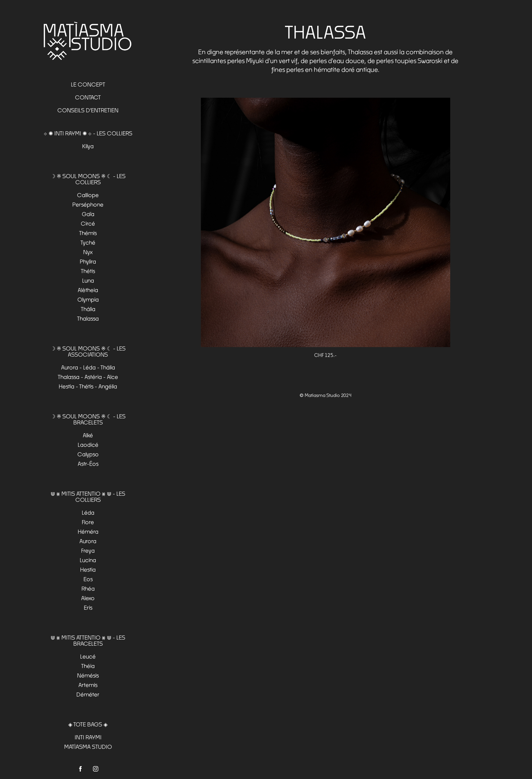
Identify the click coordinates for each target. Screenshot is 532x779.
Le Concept (88, 84)
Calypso (88, 454)
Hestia (88, 569)
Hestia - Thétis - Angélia (88, 386)
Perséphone (88, 204)
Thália (88, 309)
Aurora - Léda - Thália (88, 367)
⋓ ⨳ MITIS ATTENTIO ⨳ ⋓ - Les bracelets (88, 640)
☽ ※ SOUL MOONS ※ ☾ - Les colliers (88, 179)
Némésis (88, 675)
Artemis (88, 685)
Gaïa (88, 214)
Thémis (88, 233)
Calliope (88, 195)
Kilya (88, 146)
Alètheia (88, 290)
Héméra (88, 531)
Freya (88, 550)
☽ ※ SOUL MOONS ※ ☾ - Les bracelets (88, 419)
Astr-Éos (88, 464)
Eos (88, 579)
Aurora (88, 541)
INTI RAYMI (88, 737)
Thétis (88, 271)
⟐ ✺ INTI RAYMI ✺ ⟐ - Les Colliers (88, 133)
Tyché (88, 242)
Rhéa (88, 588)
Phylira (88, 261)
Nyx (88, 252)
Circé (88, 223)
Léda (88, 512)
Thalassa (88, 318)
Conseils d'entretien (88, 110)
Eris (88, 607)
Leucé (88, 656)
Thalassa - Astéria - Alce (88, 377)
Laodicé (88, 445)
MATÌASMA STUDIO (88, 747)
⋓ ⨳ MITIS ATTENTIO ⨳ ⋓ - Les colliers (88, 497)
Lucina (88, 560)
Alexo (88, 598)
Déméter (88, 694)
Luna (88, 280)
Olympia (88, 299)
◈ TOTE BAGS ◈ (88, 724)
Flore (88, 522)
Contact (88, 97)
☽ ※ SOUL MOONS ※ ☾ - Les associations (88, 351)
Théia (88, 666)
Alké (88, 435)
